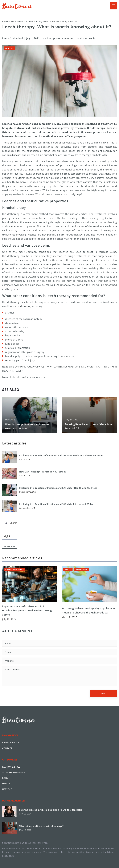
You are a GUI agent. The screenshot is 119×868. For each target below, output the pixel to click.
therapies (9, 546)
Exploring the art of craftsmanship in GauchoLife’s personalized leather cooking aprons (27, 611)
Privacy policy (11, 743)
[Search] (6, 523)
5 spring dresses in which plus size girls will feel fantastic (50, 810)
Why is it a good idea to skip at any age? (41, 826)
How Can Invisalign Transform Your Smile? (43, 472)
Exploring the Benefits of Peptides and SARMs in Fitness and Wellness (58, 504)
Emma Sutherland (13, 38)
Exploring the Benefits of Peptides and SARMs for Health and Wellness (58, 488)
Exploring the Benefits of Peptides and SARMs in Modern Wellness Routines (61, 455)
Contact (7, 748)
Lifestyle (7, 789)
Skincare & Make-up (14, 772)
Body (5, 778)
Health (9, 48)
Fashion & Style (11, 767)
